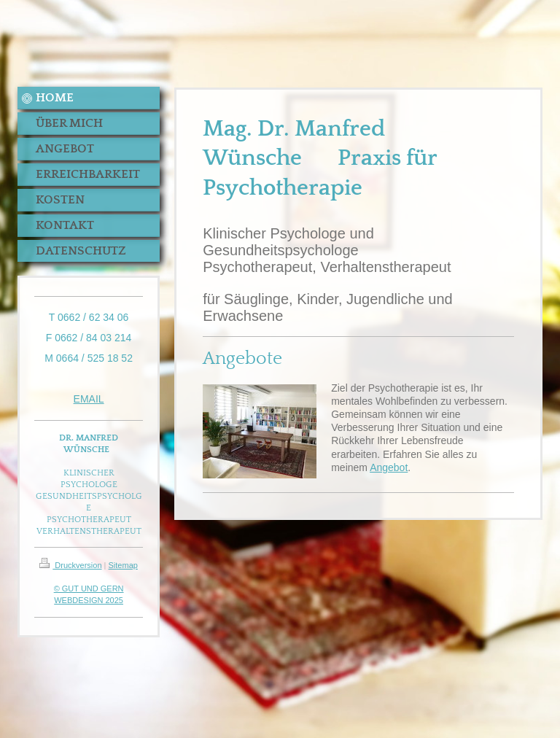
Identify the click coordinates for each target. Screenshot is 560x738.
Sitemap (123, 565)
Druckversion (70, 565)
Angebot (389, 467)
